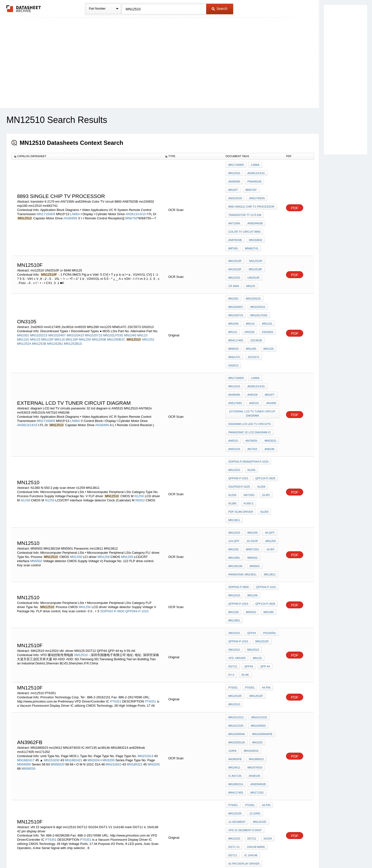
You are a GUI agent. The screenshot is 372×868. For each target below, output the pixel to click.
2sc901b (255, 299)
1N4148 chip (237, 745)
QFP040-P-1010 (238, 405)
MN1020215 (39, 292)
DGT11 (233, 715)
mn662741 (235, 224)
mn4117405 (236, 299)
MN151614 (145, 634)
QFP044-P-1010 (137, 513)
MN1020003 (257, 611)
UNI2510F (252, 249)
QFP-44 (248, 557)
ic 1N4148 (250, 715)
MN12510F (235, 235)
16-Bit (264, 418)
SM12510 (81, 547)
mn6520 (272, 299)
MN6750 (131, 205)
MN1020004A (236, 617)
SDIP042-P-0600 (112, 513)
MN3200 (108, 638)
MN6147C (267, 306)
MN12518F (254, 242)
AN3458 (249, 343)
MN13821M (269, 469)
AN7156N (234, 205)
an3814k (234, 651)
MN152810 (114, 643)
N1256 (139, 419)
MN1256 (76, 468)
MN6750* (270, 178)
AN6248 (267, 381)
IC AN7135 (256, 644)
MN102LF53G (113, 292)
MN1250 (85, 296)
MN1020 (256, 624)
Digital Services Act (234, 851)
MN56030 (29, 647)
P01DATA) (267, 530)
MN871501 (251, 462)
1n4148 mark (255, 708)
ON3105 (248, 293)
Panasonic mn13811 (259, 475)
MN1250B (99, 296)
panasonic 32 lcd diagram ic (250, 367)
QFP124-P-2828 (264, 405)
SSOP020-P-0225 (239, 411)
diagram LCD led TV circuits (250, 361)
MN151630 (52, 638)
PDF (295, 195)
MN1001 (23, 292)
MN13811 (234, 438)
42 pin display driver (244, 721)
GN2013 (251, 313)
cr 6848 (270, 249)
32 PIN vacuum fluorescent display (253, 754)
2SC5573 (234, 313)
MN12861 (234, 469)
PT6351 (116, 588)
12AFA (271, 624)
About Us (278, 851)
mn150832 (255, 218)
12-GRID (253, 681)
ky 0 (262, 557)
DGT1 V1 (234, 708)
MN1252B (39, 300)
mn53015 (268, 374)
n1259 (263, 431)
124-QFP (234, 455)
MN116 (60, 296)
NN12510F (235, 242)
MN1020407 (57, 292)
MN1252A (24, 300)
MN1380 (266, 513)
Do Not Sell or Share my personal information (184, 851)
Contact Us (259, 851)
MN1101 (23, 296)
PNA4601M (235, 178)
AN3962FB (256, 631)
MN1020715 (94, 292)
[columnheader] (87, 156)
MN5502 (36, 472)
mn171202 (235, 664)
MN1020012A (236, 624)
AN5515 (233, 374)
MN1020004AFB (261, 617)
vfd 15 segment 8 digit (245, 695)
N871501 (248, 418)
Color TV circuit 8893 (244, 211)
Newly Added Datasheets (106, 851)
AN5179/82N (256, 185)
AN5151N (234, 381)
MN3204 (94, 638)
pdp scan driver (241, 431)
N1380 (232, 425)
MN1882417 (26, 638)
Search (219, 9)
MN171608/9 (46, 201)
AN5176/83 (267, 337)
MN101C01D (258, 604)
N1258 (25, 423)
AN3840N (70, 205)
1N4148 (253, 739)
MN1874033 (236, 644)
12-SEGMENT (237, 688)
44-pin (264, 577)
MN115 (35, 296)
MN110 (142, 292)
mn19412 (255, 637)
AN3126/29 (235, 185)
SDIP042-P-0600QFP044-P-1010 (248, 391)
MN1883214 (253, 651)
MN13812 (234, 482)
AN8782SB (235, 218)
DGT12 (271, 550)
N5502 (140, 423)
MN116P (72, 296)
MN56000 (24, 643)
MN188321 (135, 643)
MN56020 (57, 643)
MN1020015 (236, 631)
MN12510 (270, 165)
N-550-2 (247, 425)
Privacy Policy (137, 851)
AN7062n (250, 374)
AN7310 (251, 381)
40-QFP (267, 449)
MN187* (253, 178)
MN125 (233, 255)
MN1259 (127, 468)
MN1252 (148, 296)
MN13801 (234, 519)
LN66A (75, 201)
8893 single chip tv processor (251, 191)
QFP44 (250, 530)
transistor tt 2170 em (245, 198)
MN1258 (104, 468)
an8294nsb (254, 205)
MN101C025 (236, 611)
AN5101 (233, 343)
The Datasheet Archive (24, 9)
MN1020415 (75, 292)
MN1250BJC (116, 296)
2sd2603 (265, 293)
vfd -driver (237, 550)
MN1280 (233, 306)
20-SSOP (251, 455)
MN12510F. (235, 584)
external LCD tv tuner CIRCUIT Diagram (253, 352)
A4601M (233, 337)
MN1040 (130, 292)
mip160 (272, 218)
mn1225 (250, 306)
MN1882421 (74, 638)
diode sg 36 (237, 769)
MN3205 (154, 643)
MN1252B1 (55, 300)
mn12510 (234, 249)
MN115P (47, 296)
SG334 (265, 701)
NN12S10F (255, 235)
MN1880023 (236, 637)
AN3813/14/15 (136, 201)
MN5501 (233, 475)
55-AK (232, 563)
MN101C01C (236, 604)
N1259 (50, 423)
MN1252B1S (73, 300)
